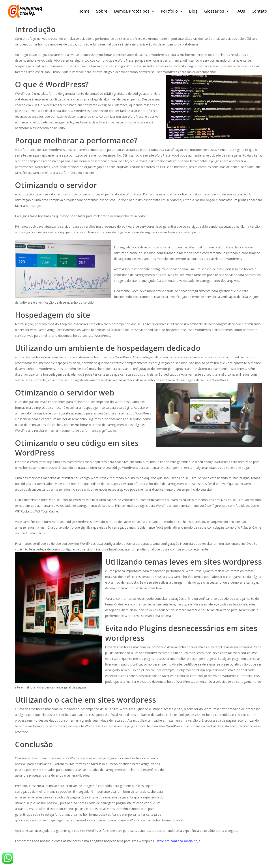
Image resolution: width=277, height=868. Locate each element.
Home (84, 11)
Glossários (216, 11)
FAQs (240, 11)
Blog (193, 11)
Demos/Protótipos (134, 11)
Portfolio (172, 11)
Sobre (102, 11)
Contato (259, 11)
